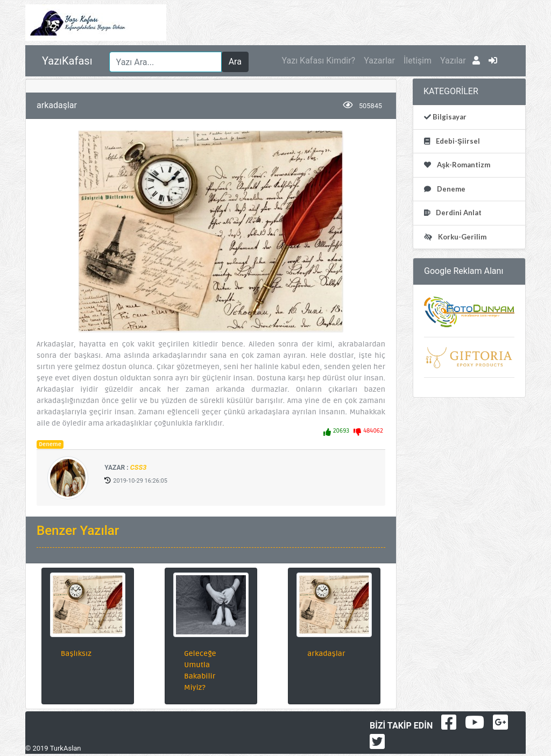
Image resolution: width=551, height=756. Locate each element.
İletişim (418, 61)
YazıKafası (67, 61)
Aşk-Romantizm (463, 165)
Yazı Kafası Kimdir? (318, 61)
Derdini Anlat (458, 213)
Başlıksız (76, 653)
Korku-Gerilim (461, 237)
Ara (235, 62)
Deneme (50, 444)
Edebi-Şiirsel (457, 141)
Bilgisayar (449, 117)
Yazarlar (379, 61)
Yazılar (453, 61)
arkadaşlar (326, 653)
